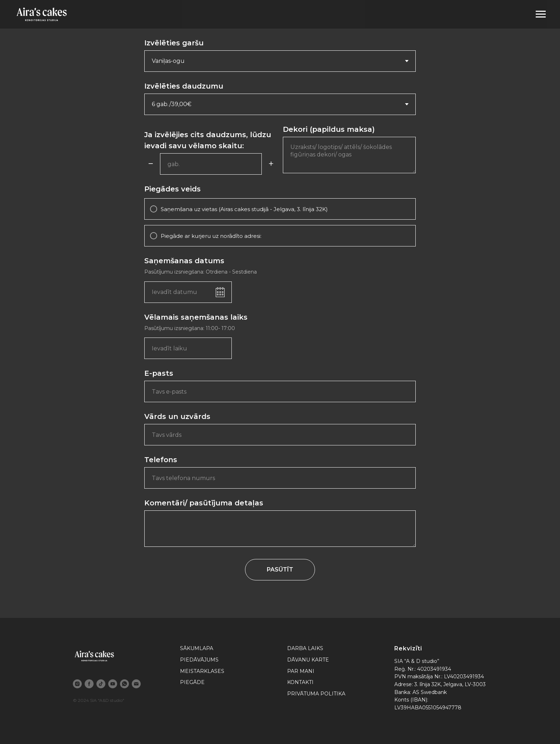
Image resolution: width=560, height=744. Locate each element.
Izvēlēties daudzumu (184, 86)
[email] (136, 684)
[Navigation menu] (541, 14)
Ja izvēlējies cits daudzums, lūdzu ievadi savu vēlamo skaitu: (208, 140)
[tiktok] (101, 684)
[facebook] (89, 684)
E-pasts (159, 373)
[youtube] (113, 684)
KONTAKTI (300, 682)
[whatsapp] (124, 684)
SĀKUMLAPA (197, 648)
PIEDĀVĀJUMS (199, 660)
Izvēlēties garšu (174, 43)
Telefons (161, 460)
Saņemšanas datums (184, 261)
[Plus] (271, 164)
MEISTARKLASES (202, 671)
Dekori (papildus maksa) (329, 129)
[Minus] (151, 164)
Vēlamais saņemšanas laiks (196, 317)
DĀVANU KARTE (308, 660)
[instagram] (77, 684)
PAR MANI (301, 671)
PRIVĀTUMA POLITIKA (316, 694)
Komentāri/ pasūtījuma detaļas (204, 503)
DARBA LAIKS (305, 648)
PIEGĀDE (192, 682)
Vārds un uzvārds (177, 416)
